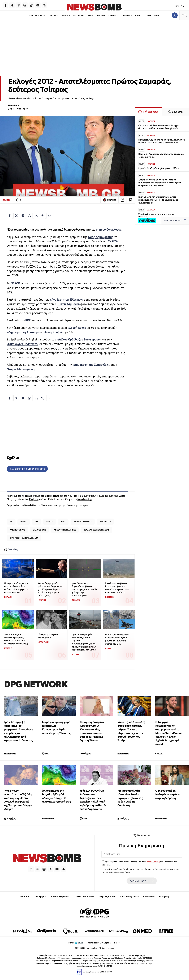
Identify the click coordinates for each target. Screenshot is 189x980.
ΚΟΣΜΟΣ (101, 16)
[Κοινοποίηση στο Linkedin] (36, 216)
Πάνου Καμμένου (69, 304)
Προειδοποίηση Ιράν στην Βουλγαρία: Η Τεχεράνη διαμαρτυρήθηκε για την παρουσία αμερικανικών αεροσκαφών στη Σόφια (84, 642)
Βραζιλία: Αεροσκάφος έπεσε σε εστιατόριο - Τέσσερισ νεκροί (162, 155)
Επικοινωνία (149, 897)
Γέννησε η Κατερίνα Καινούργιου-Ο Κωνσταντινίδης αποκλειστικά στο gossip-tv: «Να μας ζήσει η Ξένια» (92, 731)
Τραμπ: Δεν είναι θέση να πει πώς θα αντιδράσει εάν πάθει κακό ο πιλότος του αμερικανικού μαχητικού (160, 183)
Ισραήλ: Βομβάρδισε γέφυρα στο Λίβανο (159, 168)
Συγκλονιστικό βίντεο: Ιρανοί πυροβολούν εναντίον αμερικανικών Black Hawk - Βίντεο (117, 588)
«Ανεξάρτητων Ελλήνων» (67, 300)
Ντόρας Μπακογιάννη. (21, 369)
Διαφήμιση (164, 897)
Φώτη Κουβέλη (54, 332)
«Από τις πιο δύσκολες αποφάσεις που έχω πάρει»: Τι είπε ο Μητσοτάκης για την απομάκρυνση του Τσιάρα (131, 731)
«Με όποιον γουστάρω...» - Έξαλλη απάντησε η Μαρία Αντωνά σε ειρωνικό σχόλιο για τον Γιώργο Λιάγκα (18, 800)
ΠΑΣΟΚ (15, 283)
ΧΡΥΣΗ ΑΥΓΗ (105, 522)
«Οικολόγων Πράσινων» (22, 344)
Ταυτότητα (25, 897)
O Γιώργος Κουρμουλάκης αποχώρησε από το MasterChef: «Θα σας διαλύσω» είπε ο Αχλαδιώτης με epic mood (169, 733)
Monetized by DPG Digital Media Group (104, 943)
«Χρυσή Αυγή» (77, 328)
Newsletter (30, 505)
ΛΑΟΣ (63, 522)
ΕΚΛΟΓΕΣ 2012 (39, 530)
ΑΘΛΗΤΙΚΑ (113, 16)
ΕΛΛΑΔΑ (53, 16)
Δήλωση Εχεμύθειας (60, 897)
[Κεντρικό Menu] (184, 15)
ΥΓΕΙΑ (91, 16)
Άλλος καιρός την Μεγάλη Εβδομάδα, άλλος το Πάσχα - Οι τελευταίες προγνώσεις (16, 639)
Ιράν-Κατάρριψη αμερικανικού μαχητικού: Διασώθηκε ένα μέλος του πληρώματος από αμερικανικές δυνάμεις (19, 731)
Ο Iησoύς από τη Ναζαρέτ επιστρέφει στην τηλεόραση (168, 794)
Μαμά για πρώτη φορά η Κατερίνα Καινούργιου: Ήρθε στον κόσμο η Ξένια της (56, 727)
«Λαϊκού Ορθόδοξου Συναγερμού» (79, 340)
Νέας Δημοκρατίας (101, 237)
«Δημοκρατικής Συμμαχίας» (91, 365)
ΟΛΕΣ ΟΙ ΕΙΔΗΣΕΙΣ (37, 16)
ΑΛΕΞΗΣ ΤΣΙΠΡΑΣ (17, 530)
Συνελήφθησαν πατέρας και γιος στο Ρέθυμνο (157, 216)
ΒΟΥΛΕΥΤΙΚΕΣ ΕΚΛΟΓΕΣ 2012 (97, 530)
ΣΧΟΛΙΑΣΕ (109, 200)
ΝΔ (11, 522)
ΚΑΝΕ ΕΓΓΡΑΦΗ (142, 881)
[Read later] (131, 200)
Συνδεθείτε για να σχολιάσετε (27, 469)
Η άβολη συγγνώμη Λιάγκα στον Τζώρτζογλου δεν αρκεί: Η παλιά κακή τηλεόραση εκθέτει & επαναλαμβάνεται (93, 800)
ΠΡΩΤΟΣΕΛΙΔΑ (153, 16)
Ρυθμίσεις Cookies (107, 897)
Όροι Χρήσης (40, 897)
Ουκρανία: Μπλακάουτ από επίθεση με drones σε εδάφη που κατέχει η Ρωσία (159, 127)
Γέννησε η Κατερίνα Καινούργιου (48, 636)
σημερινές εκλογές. (109, 230)
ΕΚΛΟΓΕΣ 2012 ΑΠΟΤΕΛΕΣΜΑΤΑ (24, 538)
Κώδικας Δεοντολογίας (84, 897)
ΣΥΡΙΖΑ (113, 241)
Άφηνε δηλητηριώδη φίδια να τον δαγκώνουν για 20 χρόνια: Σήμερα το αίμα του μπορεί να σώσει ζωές (50, 589)
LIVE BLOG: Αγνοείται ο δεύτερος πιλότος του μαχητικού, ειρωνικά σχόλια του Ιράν (117, 639)
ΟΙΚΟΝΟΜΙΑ (79, 16)
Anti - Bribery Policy (129, 897)
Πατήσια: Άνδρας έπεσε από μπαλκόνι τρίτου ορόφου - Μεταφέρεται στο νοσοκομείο (16, 588)
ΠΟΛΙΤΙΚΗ (65, 16)
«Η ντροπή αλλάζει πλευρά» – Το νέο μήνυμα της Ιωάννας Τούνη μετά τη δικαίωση (130, 798)
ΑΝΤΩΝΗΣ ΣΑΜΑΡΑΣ (83, 522)
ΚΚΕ (28, 320)
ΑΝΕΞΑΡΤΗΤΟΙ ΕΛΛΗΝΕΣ (65, 530)
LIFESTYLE (127, 16)
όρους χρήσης (153, 862)
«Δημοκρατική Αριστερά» (24, 332)
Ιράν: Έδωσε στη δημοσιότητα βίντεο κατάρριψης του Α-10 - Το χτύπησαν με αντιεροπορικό (84, 589)
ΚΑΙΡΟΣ (139, 16)
